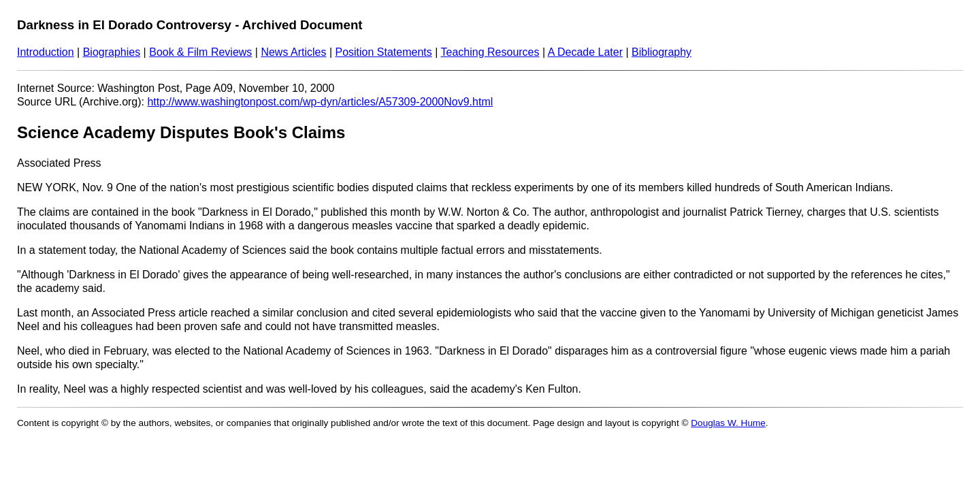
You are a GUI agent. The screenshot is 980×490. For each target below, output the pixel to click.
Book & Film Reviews (200, 52)
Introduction (46, 52)
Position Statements (383, 52)
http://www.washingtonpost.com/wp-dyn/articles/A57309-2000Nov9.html (320, 102)
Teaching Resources (490, 52)
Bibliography (661, 52)
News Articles (293, 52)
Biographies (112, 52)
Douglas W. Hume (728, 423)
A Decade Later (585, 52)
